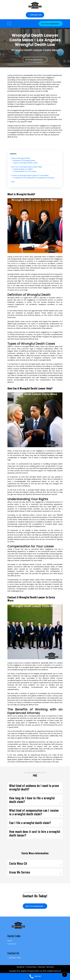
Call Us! (35, 976)
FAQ (12, 182)
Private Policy (31, 968)
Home (10, 941)
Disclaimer (21, 968)
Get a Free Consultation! (51, 24)
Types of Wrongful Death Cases (25, 163)
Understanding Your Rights (22, 170)
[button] (65, 975)
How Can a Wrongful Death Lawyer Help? (26, 167)
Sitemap (41, 968)
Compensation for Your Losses (24, 172)
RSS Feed (50, 968)
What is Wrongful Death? (20, 159)
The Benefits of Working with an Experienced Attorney (33, 178)
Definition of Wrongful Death (23, 161)
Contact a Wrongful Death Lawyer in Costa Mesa (29, 176)
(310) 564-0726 (35, 15)
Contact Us (12, 944)
